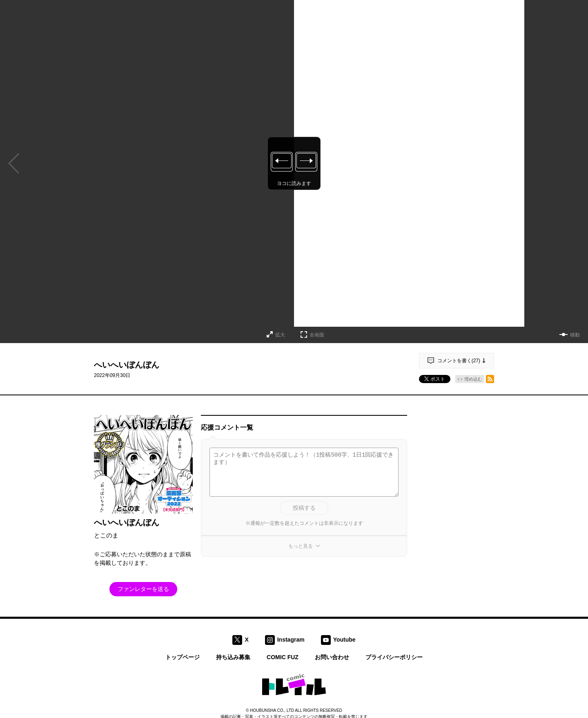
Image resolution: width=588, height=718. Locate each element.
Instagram (291, 639)
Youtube (344, 639)
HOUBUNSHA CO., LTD (272, 710)
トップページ (183, 657)
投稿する (304, 508)
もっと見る (301, 546)
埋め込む (473, 379)
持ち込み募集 (233, 657)
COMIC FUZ (283, 657)
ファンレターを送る (143, 589)
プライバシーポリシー (394, 657)
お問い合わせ (332, 657)
